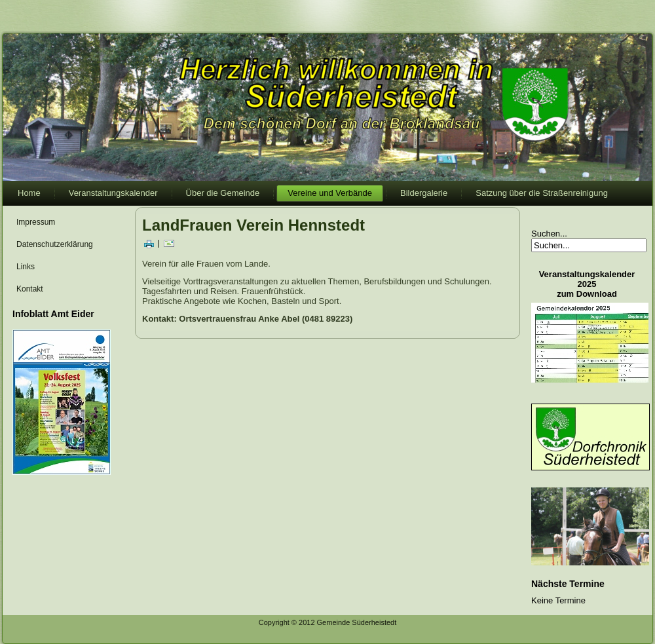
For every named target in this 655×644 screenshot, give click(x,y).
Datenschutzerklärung (55, 244)
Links (26, 267)
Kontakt (30, 289)
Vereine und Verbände (330, 193)
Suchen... (549, 234)
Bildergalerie (424, 193)
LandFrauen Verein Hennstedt (253, 225)
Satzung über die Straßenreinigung (542, 193)
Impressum (36, 222)
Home (29, 193)
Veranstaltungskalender (113, 193)
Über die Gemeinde (223, 193)
